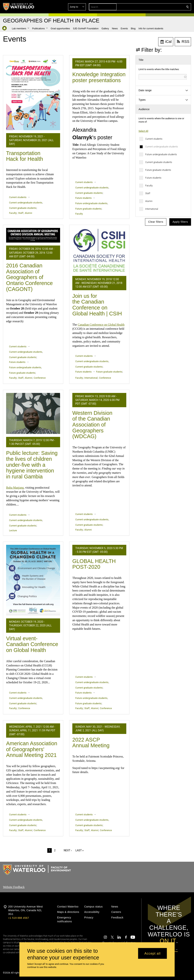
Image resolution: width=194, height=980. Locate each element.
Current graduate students (159, 162)
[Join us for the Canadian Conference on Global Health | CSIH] (99, 250)
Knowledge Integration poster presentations (99, 77)
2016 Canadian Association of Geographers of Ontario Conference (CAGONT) (29, 277)
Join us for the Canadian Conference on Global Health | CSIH (97, 305)
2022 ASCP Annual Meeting (91, 743)
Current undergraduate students (162, 147)
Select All (143, 131)
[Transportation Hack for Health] (33, 94)
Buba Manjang (15, 488)
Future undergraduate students (161, 154)
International (152, 209)
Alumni (149, 201)
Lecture (13, 530)
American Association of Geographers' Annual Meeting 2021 (32, 749)
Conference (40, 378)
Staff (148, 193)
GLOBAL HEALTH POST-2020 (94, 564)
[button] (161, 7)
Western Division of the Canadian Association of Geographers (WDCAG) (92, 425)
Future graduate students (158, 170)
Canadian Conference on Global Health (101, 325)
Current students (154, 139)
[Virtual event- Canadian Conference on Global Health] (33, 580)
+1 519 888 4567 (19, 918)
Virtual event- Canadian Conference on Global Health (32, 644)
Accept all (153, 953)
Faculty (149, 186)
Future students (153, 178)
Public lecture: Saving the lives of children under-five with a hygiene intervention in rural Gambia (32, 465)
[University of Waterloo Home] (19, 7)
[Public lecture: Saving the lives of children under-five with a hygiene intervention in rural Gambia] (33, 413)
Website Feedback (14, 887)
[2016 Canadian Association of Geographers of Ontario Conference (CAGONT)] (33, 235)
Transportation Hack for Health (25, 156)
